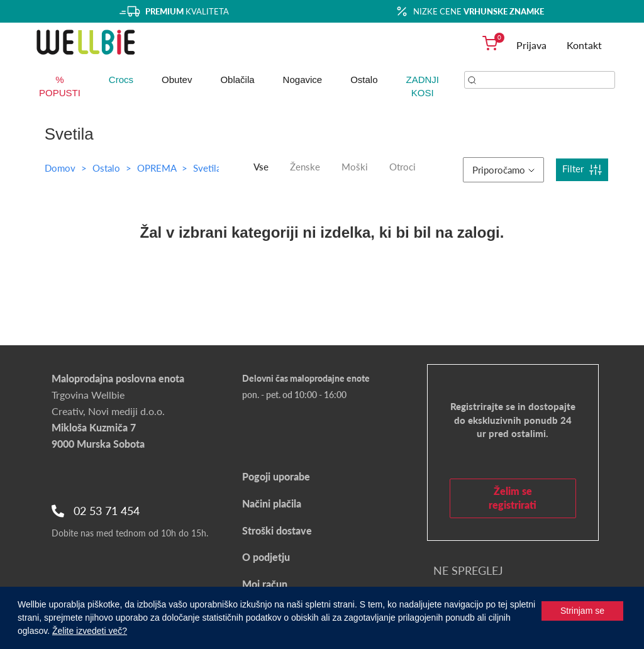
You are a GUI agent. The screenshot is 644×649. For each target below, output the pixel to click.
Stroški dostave (277, 530)
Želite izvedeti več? (90, 631)
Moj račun (265, 584)
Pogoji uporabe (276, 476)
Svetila (207, 168)
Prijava (531, 45)
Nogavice (303, 80)
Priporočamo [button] (503, 170)
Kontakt (584, 45)
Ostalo (364, 80)
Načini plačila (272, 503)
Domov (60, 168)
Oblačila (237, 80)
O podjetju (266, 557)
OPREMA (158, 168)
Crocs (121, 80)
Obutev (177, 80)
